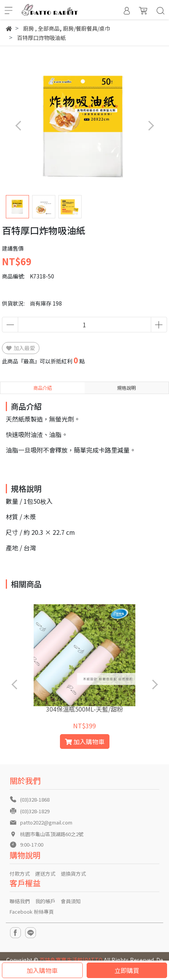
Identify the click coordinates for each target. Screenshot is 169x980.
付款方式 (20, 874)
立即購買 (127, 970)
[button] (151, 126)
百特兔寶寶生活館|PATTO (71, 960)
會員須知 (71, 901)
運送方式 (45, 874)
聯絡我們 (20, 901)
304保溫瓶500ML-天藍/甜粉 (84, 709)
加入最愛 (21, 348)
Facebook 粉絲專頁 (32, 912)
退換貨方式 (73, 874)
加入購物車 (42, 970)
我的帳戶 (45, 901)
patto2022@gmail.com (46, 822)
